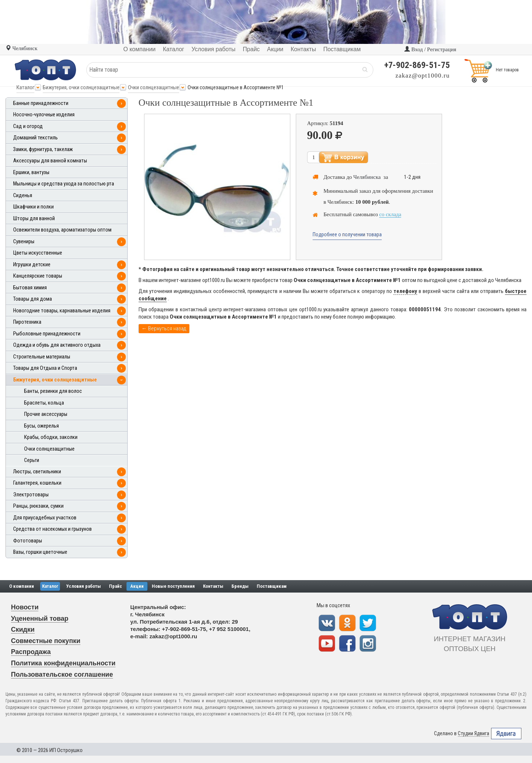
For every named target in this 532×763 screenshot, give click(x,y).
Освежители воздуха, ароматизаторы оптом (62, 230)
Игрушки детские (32, 265)
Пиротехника (27, 322)
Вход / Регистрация (430, 49)
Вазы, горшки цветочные (40, 552)
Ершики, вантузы (31, 172)
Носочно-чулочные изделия (44, 115)
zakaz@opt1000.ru (423, 76)
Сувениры (24, 242)
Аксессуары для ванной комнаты (50, 161)
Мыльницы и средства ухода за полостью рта (64, 184)
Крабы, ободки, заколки (51, 437)
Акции (137, 586)
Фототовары (28, 541)
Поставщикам (272, 586)
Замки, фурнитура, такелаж (43, 149)
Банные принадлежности (41, 103)
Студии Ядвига (473, 734)
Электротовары (31, 495)
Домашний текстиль (35, 138)
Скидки (23, 629)
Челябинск (21, 48)
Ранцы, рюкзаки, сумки (38, 506)
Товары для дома (33, 299)
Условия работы (84, 586)
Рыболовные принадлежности (47, 334)
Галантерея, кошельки (37, 483)
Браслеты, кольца (44, 403)
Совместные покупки (46, 641)
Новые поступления (173, 586)
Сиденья (23, 196)
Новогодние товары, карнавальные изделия (62, 311)
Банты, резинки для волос (53, 391)
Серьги (32, 460)
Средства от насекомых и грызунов (52, 529)
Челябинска (367, 177)
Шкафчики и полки (33, 207)
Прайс (116, 586)
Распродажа (31, 652)
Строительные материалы (42, 357)
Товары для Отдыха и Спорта (45, 368)
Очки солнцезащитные (154, 87)
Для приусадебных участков (45, 518)
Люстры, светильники (37, 472)
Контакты (213, 586)
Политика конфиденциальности (63, 663)
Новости (25, 607)
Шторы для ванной (34, 219)
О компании (22, 586)
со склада (390, 214)
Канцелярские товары (38, 276)
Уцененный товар (40, 619)
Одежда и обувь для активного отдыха (57, 345)
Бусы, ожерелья (41, 426)
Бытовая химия (30, 288)
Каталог (25, 87)
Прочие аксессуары (46, 414)
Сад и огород (28, 126)
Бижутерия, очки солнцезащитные (81, 87)
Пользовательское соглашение (62, 674)
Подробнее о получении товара (347, 234)
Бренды (240, 586)
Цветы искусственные (38, 253)
